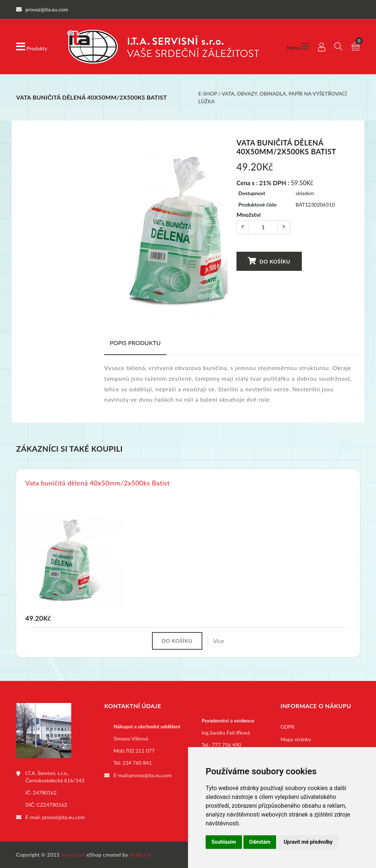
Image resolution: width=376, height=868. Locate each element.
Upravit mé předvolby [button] (308, 842)
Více (220, 641)
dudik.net (142, 855)
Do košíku (269, 261)
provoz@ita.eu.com (64, 817)
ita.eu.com (74, 855)
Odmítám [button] (260, 842)
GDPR (288, 727)
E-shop (208, 94)
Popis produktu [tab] (135, 343)
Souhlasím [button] (224, 842)
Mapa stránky (296, 740)
